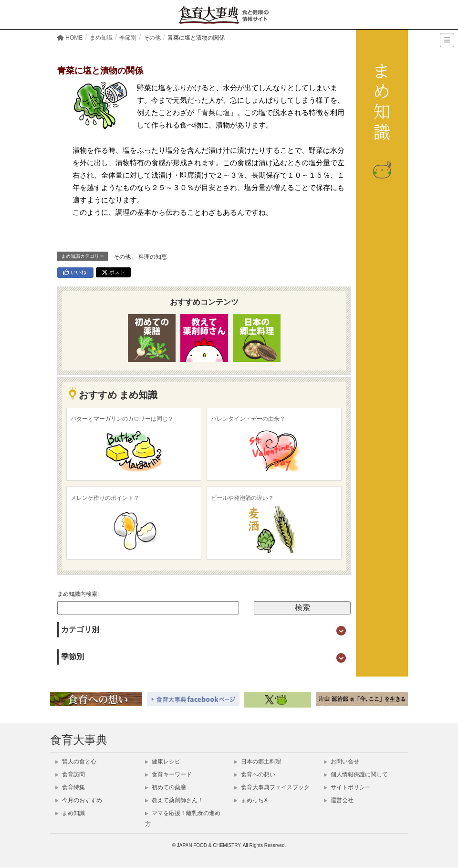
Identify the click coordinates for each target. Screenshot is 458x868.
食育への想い (255, 774)
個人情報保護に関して (356, 774)
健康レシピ (163, 762)
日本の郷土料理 (258, 762)
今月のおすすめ (79, 800)
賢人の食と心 (76, 762)
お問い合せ (342, 762)
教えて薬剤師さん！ (174, 800)
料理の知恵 (153, 257)
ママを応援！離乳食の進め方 (183, 819)
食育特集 (70, 787)
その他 (122, 257)
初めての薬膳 (166, 787)
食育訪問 (70, 774)
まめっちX (251, 800)
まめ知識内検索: (78, 594)
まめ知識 (70, 813)
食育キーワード (168, 774)
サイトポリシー (347, 787)
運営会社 (339, 800)
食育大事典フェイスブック (272, 787)
